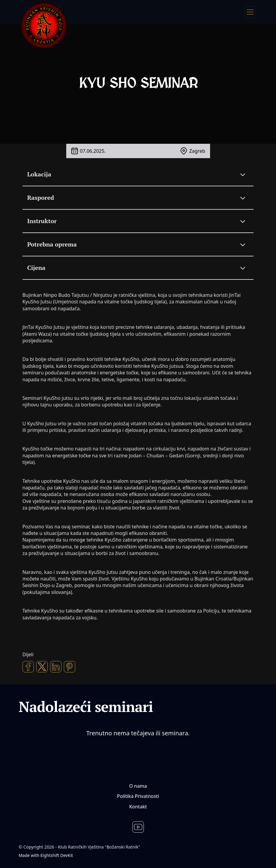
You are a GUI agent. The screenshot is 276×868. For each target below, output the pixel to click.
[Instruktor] (138, 221)
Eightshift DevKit (57, 855)
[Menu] (250, 12)
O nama (138, 786)
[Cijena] (138, 268)
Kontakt (138, 807)
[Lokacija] (138, 174)
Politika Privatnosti (138, 796)
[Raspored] (138, 198)
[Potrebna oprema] (138, 244)
